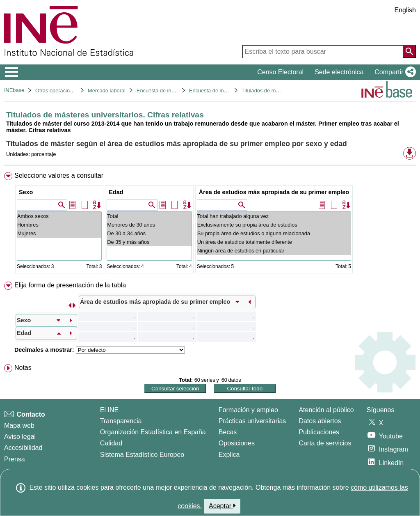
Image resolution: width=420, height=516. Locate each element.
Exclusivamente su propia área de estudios (274, 225)
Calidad (111, 443)
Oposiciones (237, 443)
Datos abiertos (320, 421)
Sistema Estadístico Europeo (142, 455)
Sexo (26, 192)
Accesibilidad (23, 448)
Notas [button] (23, 368)
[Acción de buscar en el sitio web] (409, 51)
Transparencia (121, 421)
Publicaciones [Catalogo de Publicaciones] (319, 432)
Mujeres (59, 233)
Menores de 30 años (149, 225)
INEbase (14, 90)
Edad (116, 192)
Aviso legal (20, 437)
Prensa (15, 459)
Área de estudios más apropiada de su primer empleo (274, 192)
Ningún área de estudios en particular (274, 251)
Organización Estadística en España (153, 432)
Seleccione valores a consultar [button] (59, 175)
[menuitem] (210, 224)
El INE (109, 410)
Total (149, 216)
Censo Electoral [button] (280, 72)
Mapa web (19, 425)
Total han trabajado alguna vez (274, 216)
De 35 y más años (149, 242)
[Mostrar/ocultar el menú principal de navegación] (12, 72)
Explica (229, 455)
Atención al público (326, 410)
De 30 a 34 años (149, 233)
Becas (228, 432)
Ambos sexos (59, 216)
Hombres (59, 225)
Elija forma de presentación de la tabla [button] (70, 285)
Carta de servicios (325, 443)
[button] (394, 72)
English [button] (405, 10)
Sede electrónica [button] (339, 72)
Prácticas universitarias (252, 421)
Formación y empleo (248, 410)
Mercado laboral (107, 91)
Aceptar (222, 506)
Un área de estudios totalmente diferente (274, 242)
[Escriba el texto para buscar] (323, 52)
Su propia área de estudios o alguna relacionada (274, 233)
